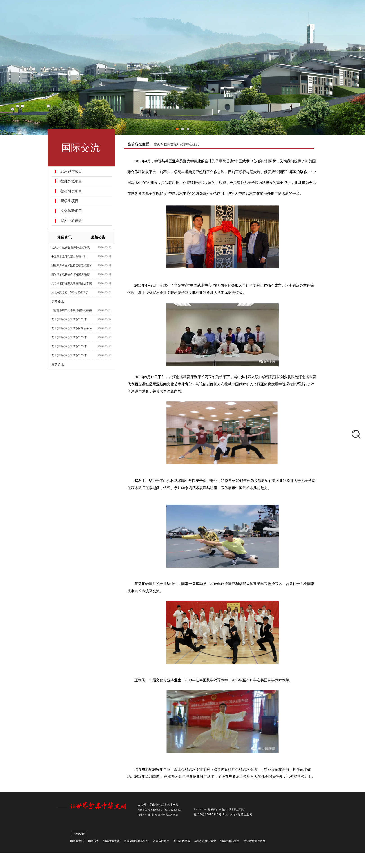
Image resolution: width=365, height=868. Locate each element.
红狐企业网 (245, 816)
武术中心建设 (75, 221)
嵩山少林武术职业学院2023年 (73, 337)
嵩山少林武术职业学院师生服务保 (76, 328)
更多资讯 (62, 301)
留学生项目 (74, 201)
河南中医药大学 (230, 842)
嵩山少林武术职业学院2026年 (73, 319)
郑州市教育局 (182, 842)
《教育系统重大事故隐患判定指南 (76, 310)
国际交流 (176, 144)
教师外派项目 (75, 181)
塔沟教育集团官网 (255, 842)
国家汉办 (94, 842)
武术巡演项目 (75, 172)
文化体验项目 (75, 211)
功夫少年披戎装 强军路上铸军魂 (75, 247)
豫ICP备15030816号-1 (210, 816)
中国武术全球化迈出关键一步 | (74, 256)
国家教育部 (77, 842)
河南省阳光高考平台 (136, 842)
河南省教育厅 (161, 842)
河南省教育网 (112, 842)
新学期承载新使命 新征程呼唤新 (75, 274)
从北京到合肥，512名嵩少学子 (74, 292)
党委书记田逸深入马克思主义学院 (76, 283)
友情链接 (79, 835)
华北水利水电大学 (205, 842)
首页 (162, 144)
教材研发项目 (75, 191)
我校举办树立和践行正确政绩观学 (76, 265)
